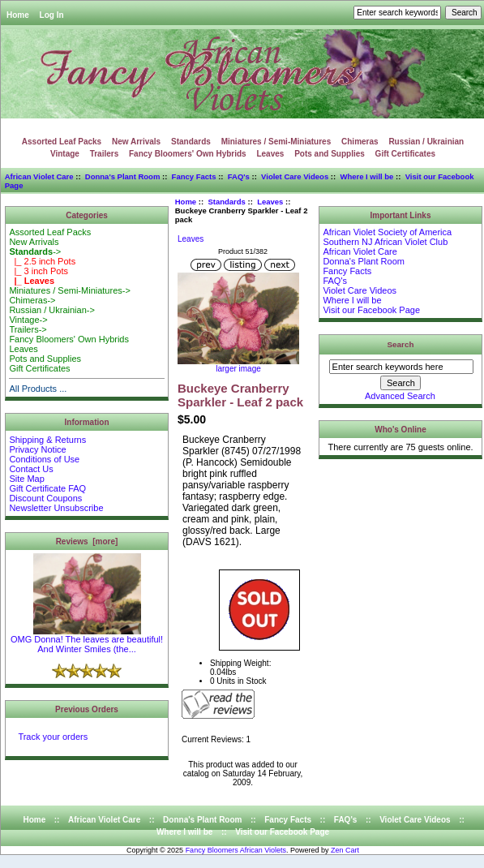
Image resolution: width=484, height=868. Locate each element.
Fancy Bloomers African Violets (236, 850)
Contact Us (31, 469)
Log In (52, 15)
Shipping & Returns (47, 440)
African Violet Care (39, 176)
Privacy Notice (37, 449)
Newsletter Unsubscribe (56, 508)
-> (35, 251)
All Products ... (38, 389)
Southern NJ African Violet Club (385, 242)
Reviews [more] (87, 541)
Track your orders (53, 737)
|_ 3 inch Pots (39, 271)
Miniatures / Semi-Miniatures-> (69, 290)
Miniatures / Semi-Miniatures (276, 142)
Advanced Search (400, 396)
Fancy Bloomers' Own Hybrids (188, 154)
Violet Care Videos (295, 176)
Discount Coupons (45, 498)
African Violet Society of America (387, 232)
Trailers (105, 154)
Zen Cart (345, 850)
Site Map (26, 479)
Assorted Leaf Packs (62, 142)
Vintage (65, 154)
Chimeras (360, 142)
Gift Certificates (405, 154)
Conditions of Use (44, 459)
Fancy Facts (194, 176)
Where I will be (366, 176)
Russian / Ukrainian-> (51, 310)
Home (18, 15)
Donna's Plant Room (123, 176)
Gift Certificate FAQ (47, 488)
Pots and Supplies (330, 154)
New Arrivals (136, 142)
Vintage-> (28, 320)
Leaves (270, 154)
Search (401, 344)
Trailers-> (28, 329)
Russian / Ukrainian (426, 142)
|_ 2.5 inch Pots (42, 261)
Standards (226, 202)
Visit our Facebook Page (371, 310)
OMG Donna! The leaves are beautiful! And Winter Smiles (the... (87, 640)
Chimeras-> (32, 300)
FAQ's (239, 176)
